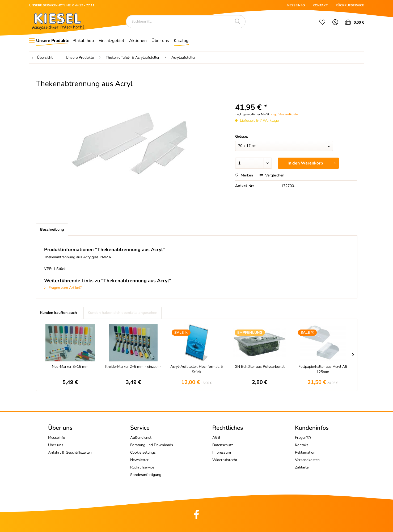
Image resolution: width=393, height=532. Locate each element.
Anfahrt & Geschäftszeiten (70, 452)
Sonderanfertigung (146, 475)
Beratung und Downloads (152, 445)
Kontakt (301, 445)
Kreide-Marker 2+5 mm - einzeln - (133, 367)
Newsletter (139, 460)
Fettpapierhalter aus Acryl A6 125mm (323, 369)
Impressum (222, 452)
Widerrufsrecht (225, 460)
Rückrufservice (142, 467)
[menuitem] (322, 23)
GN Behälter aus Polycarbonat (260, 367)
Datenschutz (223, 445)
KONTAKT (320, 5)
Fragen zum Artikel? (63, 288)
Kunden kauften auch (58, 313)
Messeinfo (57, 438)
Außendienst (141, 438)
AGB (216, 438)
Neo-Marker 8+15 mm (70, 367)
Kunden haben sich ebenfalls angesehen (122, 313)
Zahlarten (303, 467)
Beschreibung (52, 229)
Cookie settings (143, 452)
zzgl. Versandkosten (285, 114)
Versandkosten (307, 460)
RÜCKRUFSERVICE (350, 5)
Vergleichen (272, 175)
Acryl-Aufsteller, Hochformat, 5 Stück (196, 369)
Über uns (56, 445)
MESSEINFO (296, 5)
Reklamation (305, 452)
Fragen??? (303, 438)
